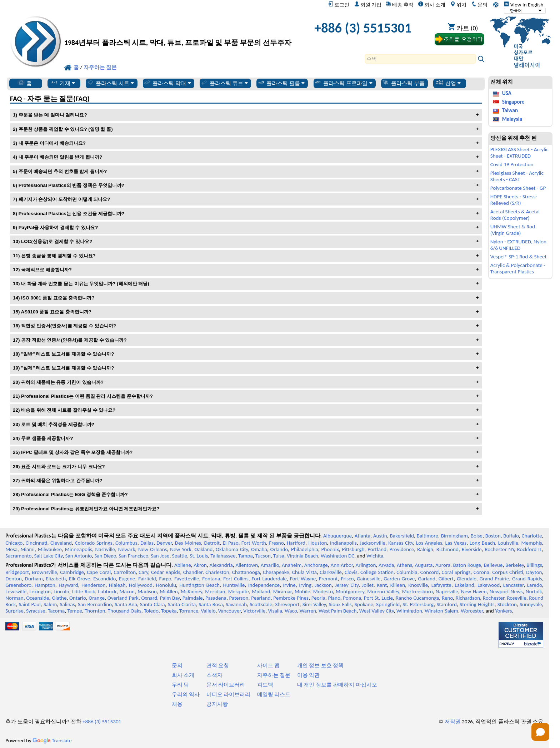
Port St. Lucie (378, 598)
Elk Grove (80, 579)
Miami (28, 549)
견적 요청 (218, 665)
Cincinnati (37, 543)
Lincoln (61, 591)
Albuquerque (337, 536)
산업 (448, 83)
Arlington (366, 565)
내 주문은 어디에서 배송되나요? (52, 143)
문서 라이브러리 (226, 685)
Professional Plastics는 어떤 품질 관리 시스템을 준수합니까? (87, 396)
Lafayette (441, 585)
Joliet (367, 585)
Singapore (513, 102)
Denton (14, 579)
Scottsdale (261, 604)
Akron (200, 565)
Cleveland (61, 543)
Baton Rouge (467, 565)
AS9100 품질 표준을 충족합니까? (56, 312)
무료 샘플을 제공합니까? (47, 438)
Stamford (447, 604)
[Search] (420, 59)
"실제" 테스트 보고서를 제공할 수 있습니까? (67, 368)
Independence (264, 585)
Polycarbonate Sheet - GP (518, 188)
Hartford (296, 543)
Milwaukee (50, 549)
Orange (97, 598)
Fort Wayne (303, 579)
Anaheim (292, 565)
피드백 (265, 685)
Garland (427, 579)
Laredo (535, 585)
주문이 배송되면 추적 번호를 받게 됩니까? (63, 171)
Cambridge (72, 572)
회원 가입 (368, 5)
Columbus (126, 543)
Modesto (323, 591)
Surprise (14, 611)
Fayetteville (187, 579)
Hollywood (141, 585)
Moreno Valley (383, 591)
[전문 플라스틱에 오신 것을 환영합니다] (178, 30)
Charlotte (532, 536)
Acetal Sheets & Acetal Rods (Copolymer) (515, 215)
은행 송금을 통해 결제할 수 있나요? (58, 256)
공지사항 (217, 704)
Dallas (147, 543)
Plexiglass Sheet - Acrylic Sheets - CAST (517, 176)
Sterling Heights (477, 604)
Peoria (318, 598)
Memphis (532, 543)
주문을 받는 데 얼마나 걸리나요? (53, 115)
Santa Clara (152, 604)
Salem (50, 604)
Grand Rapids (527, 579)
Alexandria (221, 565)
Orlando (279, 549)
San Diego (105, 556)
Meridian (215, 591)
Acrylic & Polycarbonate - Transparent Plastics (518, 268)
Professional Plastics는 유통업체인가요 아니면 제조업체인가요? (90, 509)
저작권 (453, 722)
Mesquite (239, 591)
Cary (143, 572)
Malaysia (512, 119)
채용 (177, 704)
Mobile (302, 591)
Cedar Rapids (166, 572)
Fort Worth (254, 543)
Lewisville (16, 591)
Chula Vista (304, 572)
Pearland (261, 598)
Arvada (386, 565)
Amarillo (270, 565)
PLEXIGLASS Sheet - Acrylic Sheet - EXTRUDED (519, 153)
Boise (477, 536)
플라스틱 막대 (167, 83)
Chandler (193, 572)
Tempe (74, 611)
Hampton (45, 585)
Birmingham (454, 536)
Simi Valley (314, 604)
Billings (534, 565)
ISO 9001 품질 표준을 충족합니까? (58, 298)
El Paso (230, 543)
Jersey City (347, 585)
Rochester (494, 598)
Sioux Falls (340, 604)
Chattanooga (246, 572)
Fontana (211, 579)
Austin (380, 536)
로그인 (339, 5)
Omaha (259, 549)
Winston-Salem (441, 611)
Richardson (468, 598)
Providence (402, 549)
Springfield (388, 604)
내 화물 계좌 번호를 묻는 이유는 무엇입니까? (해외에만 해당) (85, 284)
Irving (305, 585)
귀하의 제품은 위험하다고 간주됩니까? (62, 480)
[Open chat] (540, 732)
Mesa (11, 549)
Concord (429, 572)
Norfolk (534, 591)
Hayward (68, 585)
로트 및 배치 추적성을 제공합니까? (58, 424)
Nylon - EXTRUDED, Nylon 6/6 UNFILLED (518, 245)
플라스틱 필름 (281, 83)
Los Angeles (429, 543)
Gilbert (446, 579)
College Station (377, 572)
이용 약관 (308, 675)
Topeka (169, 611)
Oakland (203, 549)
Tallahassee (223, 556)
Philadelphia (305, 549)
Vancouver (230, 611)
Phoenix (330, 549)
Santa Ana (126, 604)
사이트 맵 (268, 665)
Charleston (217, 572)
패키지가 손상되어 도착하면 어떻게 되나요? (64, 199)
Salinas (67, 604)
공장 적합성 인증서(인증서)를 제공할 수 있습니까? (74, 340)
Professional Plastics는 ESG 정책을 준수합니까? (74, 494)
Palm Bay (170, 598)
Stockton (507, 604)
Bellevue (493, 565)
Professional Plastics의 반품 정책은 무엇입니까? (71, 185)
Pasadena (216, 598)
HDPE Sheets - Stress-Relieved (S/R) (514, 200)
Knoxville (418, 585)
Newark (127, 549)
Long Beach (482, 543)
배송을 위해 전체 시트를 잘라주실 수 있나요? (68, 410)
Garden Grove (399, 579)
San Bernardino (95, 604)
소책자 (214, 675)
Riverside (472, 549)
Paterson (239, 598)
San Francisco (133, 556)
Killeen (398, 585)
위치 (458, 5)
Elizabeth (56, 579)
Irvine (289, 585)
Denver (164, 543)
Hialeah (117, 585)
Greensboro (18, 585)
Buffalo (511, 536)
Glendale (467, 579)
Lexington (40, 591)
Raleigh (425, 549)
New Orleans (153, 549)
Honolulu (166, 585)
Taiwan (510, 110)
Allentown (247, 565)
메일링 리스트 (274, 694)
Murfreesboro (417, 591)
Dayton (534, 572)
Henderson (94, 585)
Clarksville (331, 572)
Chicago (14, 543)
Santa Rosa (211, 604)
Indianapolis (343, 543)
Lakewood (489, 585)
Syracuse (36, 611)
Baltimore (427, 536)
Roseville (517, 598)
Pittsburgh (353, 549)
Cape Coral (99, 572)
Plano (334, 598)
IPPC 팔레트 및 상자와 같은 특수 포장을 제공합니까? (77, 452)
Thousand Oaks (125, 611)
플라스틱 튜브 (224, 83)
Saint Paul (30, 604)
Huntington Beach (199, 585)
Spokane (364, 604)
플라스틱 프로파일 (343, 83)
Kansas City (401, 543)
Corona (481, 572)
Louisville (508, 543)
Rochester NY (499, 549)
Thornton (95, 611)
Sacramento (18, 556)
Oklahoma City (232, 549)
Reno (447, 598)
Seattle (180, 556)
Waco (291, 611)
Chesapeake (276, 572)
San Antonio (79, 556)
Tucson (263, 556)
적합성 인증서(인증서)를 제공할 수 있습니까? (69, 326)
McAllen (169, 591)
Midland (261, 591)
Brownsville (44, 572)
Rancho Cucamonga (417, 598)
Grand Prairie (494, 579)
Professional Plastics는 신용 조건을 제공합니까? (71, 214)
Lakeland (464, 585)
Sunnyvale (531, 604)
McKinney (191, 591)
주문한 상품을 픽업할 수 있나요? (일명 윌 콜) (66, 129)
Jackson (323, 585)
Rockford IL (530, 549)
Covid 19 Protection (512, 164)
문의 (479, 5)
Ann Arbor (342, 565)
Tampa (246, 556)
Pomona (352, 598)
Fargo (165, 579)
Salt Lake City (49, 556)
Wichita (375, 556)
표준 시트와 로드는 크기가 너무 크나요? (63, 467)
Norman (14, 598)
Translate (52, 740)
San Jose (160, 556)
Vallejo (208, 611)
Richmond (447, 549)
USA (507, 93)
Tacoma (56, 611)
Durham (34, 579)
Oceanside (37, 598)
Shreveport (287, 604)
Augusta (424, 565)
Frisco (347, 579)
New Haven (474, 591)
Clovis (351, 572)
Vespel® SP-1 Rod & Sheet (519, 257)
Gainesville (369, 579)
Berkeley (515, 565)
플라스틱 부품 (403, 83)
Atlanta (362, 536)
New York (181, 549)
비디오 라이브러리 (228, 694)
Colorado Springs (93, 543)
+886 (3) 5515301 (363, 28)
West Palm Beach (337, 611)
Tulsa (279, 556)
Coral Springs (456, 572)
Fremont (328, 579)
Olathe (59, 598)
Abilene (183, 565)
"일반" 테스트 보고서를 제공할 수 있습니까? (67, 354)
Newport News (506, 591)
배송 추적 (400, 5)
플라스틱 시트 (110, 83)
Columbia (407, 572)
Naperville (447, 591)
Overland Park (123, 598)
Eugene (127, 579)
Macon (127, 591)
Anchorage (316, 565)
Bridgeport (17, 572)
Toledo (151, 611)
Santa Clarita (182, 604)
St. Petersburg (418, 604)
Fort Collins (236, 579)
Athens (404, 565)
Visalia (275, 611)
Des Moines (188, 543)
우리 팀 (180, 685)
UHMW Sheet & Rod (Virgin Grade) (513, 230)
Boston (493, 536)
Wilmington (409, 611)
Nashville (105, 549)
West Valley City (377, 611)
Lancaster (513, 585)
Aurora (443, 565)
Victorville (255, 611)
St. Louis (199, 556)
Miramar (282, 591)
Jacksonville (372, 543)
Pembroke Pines (291, 598)
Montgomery (350, 591)
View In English (524, 5)
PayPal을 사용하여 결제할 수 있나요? (58, 227)
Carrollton (125, 572)
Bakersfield (402, 536)
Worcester (472, 611)
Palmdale (193, 598)
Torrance (189, 611)
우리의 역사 (186, 694)
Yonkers (503, 611)
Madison (147, 591)
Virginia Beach (302, 556)
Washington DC (337, 556)
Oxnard (149, 598)
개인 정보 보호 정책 (320, 665)
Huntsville (234, 585)
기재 (63, 83)
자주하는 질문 (274, 675)
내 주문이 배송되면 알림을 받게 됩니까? (61, 157)
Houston (317, 543)
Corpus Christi (508, 572)
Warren (308, 611)
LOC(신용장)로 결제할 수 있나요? (57, 241)
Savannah (236, 604)
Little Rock (84, 591)
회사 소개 (432, 5)
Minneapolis (79, 549)
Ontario (78, 598)
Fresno (276, 543)
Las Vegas (456, 543)
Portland (377, 549)
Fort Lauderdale (269, 579)
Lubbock (107, 591)
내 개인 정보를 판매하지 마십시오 (337, 685)
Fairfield (147, 579)
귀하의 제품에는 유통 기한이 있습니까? (62, 382)
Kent (382, 585)
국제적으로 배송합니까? (46, 270)
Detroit (212, 543)
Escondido (104, 579)
